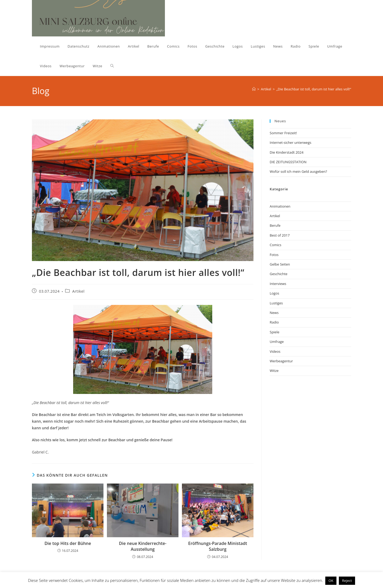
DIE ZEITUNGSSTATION (288, 162)
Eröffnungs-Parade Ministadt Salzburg (218, 546)
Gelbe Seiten (280, 264)
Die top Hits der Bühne (68, 543)
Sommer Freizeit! (283, 133)
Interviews (278, 284)
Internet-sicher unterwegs (290, 142)
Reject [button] (347, 581)
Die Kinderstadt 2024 (287, 152)
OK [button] (331, 581)
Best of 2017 (280, 235)
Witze (274, 371)
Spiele (274, 332)
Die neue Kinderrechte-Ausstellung (143, 546)
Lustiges (276, 303)
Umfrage (277, 342)
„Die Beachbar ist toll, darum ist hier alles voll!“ (314, 89)
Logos (274, 293)
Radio (274, 322)
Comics (276, 245)
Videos (275, 351)
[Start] (254, 89)
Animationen (280, 206)
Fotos (274, 255)
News (274, 313)
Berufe (275, 225)
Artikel (78, 291)
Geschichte (279, 274)
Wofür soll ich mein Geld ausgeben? (298, 171)
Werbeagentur (281, 361)
